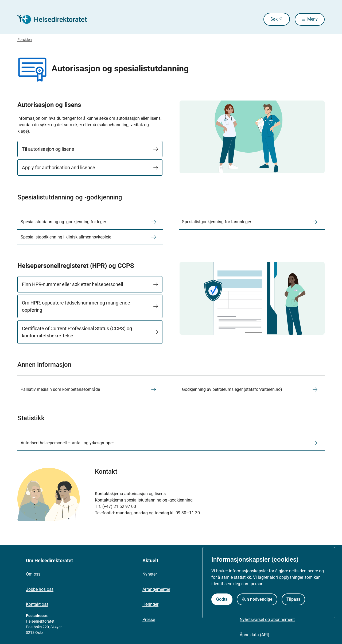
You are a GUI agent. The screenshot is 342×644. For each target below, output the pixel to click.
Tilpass (293, 599)
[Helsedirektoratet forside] (56, 19)
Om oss (33, 574)
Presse (149, 620)
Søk (272, 19)
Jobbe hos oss (40, 589)
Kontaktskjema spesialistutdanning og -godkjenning (144, 500)
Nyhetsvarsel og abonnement (267, 620)
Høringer (150, 604)
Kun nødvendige (257, 599)
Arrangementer (156, 589)
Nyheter (150, 574)
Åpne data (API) (254, 635)
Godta (222, 599)
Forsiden (25, 40)
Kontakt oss (37, 604)
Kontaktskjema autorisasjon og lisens (130, 494)
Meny (312, 19)
